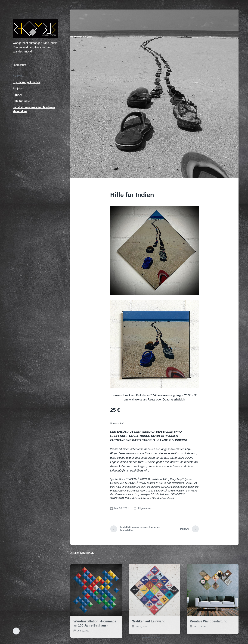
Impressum (19, 65)
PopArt (17, 95)
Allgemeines (145, 508)
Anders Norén (160, 637)
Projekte (18, 89)
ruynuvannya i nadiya (26, 82)
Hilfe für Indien (22, 101)
